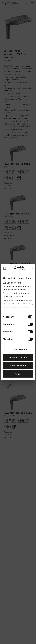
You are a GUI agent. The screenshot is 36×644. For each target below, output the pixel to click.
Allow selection (18, 366)
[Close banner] (32, 268)
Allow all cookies (18, 357)
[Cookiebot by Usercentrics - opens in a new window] (19, 268)
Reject (18, 374)
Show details (21, 349)
